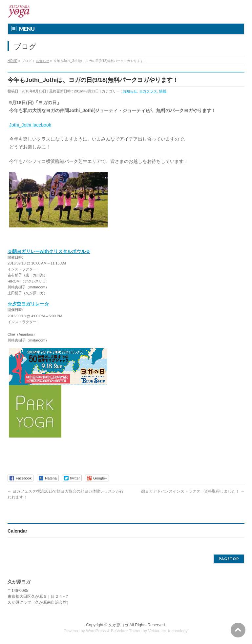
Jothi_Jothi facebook (30, 125)
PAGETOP (229, 559)
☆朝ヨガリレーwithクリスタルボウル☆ (49, 251)
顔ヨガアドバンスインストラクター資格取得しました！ (193, 491)
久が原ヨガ (118, 625)
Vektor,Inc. (157, 631)
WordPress (96, 631)
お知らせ (130, 91)
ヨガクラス (148, 91)
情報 (163, 91)
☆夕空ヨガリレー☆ (28, 304)
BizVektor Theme (126, 631)
